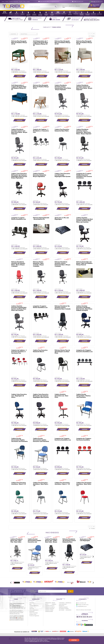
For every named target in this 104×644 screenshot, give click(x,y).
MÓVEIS (53, 603)
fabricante (46, 27)
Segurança (32, 609)
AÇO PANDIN (62, 610)
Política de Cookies (33, 641)
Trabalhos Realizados (14, 2)
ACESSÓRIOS (68, 610)
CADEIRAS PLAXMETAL (50, 607)
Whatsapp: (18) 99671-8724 (82, 605)
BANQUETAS (62, 606)
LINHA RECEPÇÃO (63, 604)
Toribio (7, 2)
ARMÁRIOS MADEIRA (63, 607)
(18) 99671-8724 (97, 2)
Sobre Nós (32, 603)
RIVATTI (47, 604)
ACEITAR (74, 640)
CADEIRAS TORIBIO (49, 610)
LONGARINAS (62, 603)
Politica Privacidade (34, 613)
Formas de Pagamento (34, 616)
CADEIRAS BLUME (49, 611)
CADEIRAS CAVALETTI (50, 606)
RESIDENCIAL (68, 603)
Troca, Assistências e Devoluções (34, 611)
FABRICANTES (48, 603)
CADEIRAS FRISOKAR (50, 609)
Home (3, 2)
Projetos (21, 2)
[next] (93, 557)
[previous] (11, 557)
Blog (25, 2)
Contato (28, 2)
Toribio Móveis (56, 27)
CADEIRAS (54, 604)
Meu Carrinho (96, 5)
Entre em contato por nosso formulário (84, 610)
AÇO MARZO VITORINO (64, 609)
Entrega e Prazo (33, 614)
